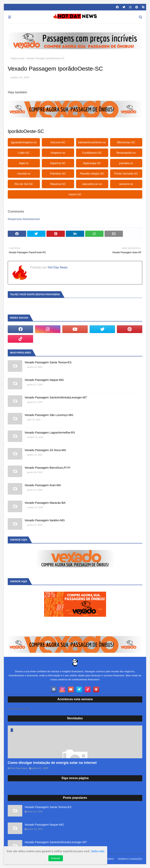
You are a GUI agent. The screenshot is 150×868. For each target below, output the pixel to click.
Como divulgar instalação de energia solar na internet (52, 763)
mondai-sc (24, 173)
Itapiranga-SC (92, 163)
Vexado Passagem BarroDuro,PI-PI (47, 468)
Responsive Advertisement (24, 219)
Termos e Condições (130, 859)
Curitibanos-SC (92, 153)
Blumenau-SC (126, 142)
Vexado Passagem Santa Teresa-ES (48, 362)
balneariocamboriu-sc (92, 142)
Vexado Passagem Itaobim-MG (45, 520)
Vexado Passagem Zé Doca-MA (45, 450)
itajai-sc (24, 163)
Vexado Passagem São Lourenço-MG (49, 415)
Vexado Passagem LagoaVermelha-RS (50, 432)
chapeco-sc (58, 153)
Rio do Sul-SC (24, 184)
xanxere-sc (126, 184)
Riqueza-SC (58, 184)
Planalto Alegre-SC (92, 173)
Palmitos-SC (58, 173)
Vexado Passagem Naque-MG (44, 380)
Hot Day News (57, 267)
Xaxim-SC (75, 194)
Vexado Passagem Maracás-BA (45, 503)
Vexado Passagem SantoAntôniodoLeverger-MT (56, 397)
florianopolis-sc (126, 153)
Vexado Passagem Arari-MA (43, 485)
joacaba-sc (126, 163)
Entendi (56, 858)
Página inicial (18, 58)
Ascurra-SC (58, 142)
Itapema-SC (58, 163)
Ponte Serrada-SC (126, 173)
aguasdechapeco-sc (24, 142)
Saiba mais (98, 851)
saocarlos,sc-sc (92, 184)
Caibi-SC (24, 153)
